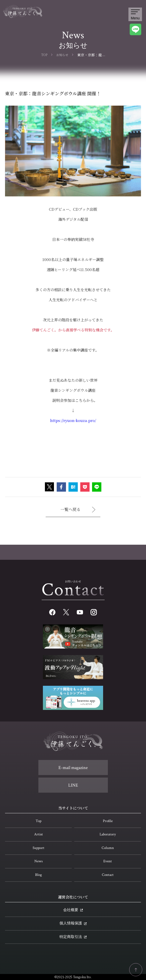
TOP (44, 55)
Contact (108, 875)
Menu (135, 15)
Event (108, 861)
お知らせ (62, 55)
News (39, 861)
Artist (39, 834)
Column (108, 848)
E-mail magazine (73, 768)
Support (39, 848)
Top (39, 821)
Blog (39, 875)
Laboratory (108, 834)
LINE (73, 785)
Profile (108, 821)
